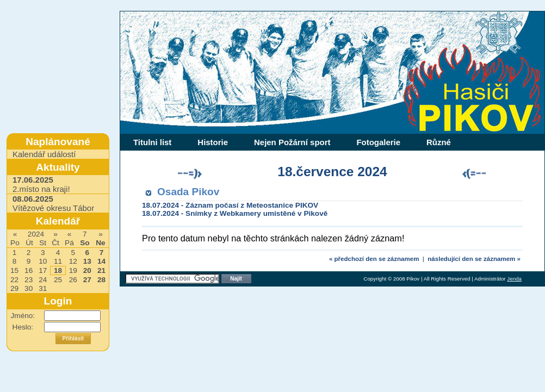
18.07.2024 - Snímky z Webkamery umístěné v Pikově (235, 213)
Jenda (514, 279)
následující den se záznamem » (474, 259)
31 (43, 288)
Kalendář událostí (44, 154)
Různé (439, 142)
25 (58, 280)
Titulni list (152, 142)
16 (29, 270)
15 (14, 270)
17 (43, 270)
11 (58, 261)
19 (73, 270)
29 (14, 288)
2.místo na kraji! (41, 184)
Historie (213, 142)
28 (101, 280)
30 (29, 288)
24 (43, 280)
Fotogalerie (378, 142)
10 (43, 261)
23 (29, 280)
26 (73, 280)
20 (87, 270)
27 (87, 280)
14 (101, 261)
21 (101, 270)
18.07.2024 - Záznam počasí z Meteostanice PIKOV (230, 205)
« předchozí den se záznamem (374, 259)
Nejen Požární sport (292, 142)
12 (73, 261)
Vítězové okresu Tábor (53, 203)
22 (14, 280)
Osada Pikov (188, 192)
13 (87, 261)
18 (58, 270)
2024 (36, 234)
